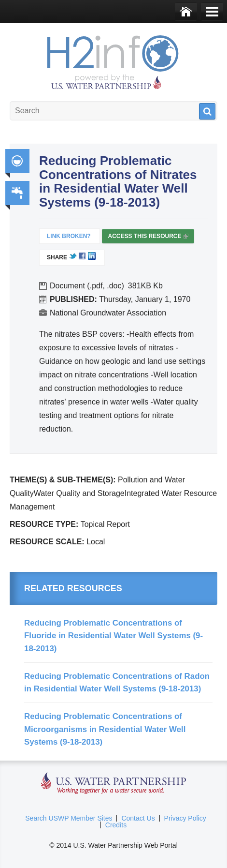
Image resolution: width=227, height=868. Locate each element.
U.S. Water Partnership (114, 784)
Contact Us (138, 818)
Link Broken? (69, 236)
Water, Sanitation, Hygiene (17, 193)
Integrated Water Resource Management (17, 161)
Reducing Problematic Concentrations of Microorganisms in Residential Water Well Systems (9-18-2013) (105, 729)
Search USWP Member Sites (69, 818)
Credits (116, 825)
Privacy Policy (185, 818)
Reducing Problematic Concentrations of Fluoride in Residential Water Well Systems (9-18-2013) (113, 636)
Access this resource (148, 238)
